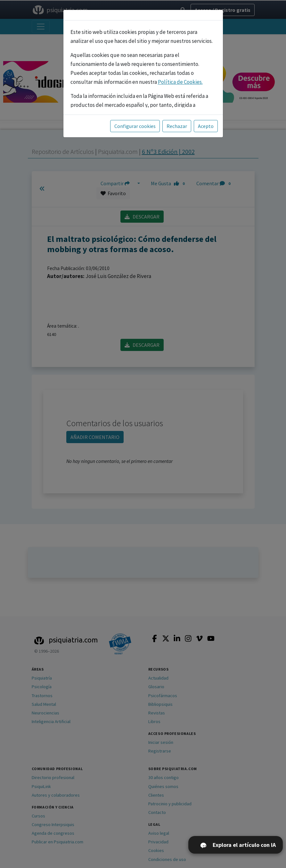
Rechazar (177, 126)
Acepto (206, 126)
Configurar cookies (135, 126)
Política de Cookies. (180, 82)
